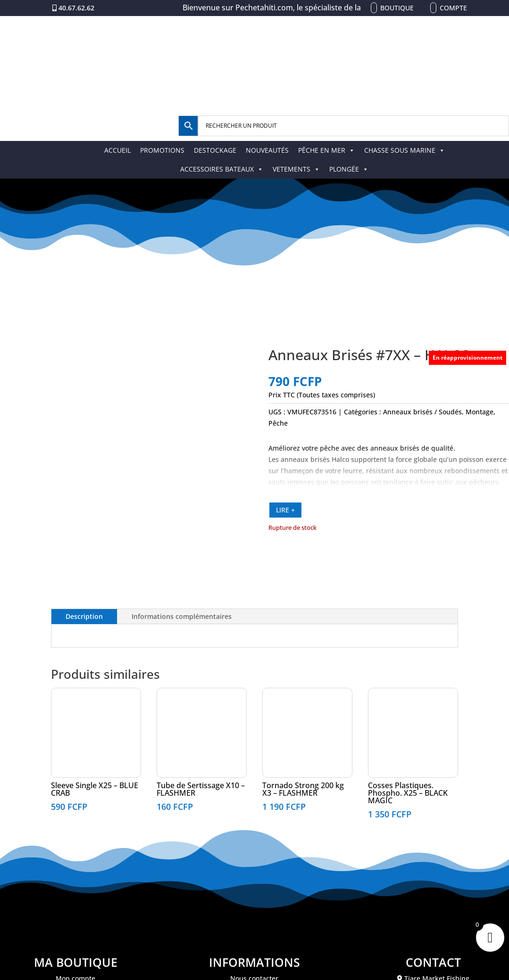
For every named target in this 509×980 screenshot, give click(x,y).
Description (84, 616)
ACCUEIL (117, 150)
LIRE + (285, 510)
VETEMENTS (296, 169)
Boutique (397, 8)
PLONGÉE (349, 169)
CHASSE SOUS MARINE (405, 150)
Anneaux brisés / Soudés (422, 412)
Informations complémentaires (182, 616)
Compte (453, 8)
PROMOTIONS (162, 150)
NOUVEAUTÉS (267, 150)
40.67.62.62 (76, 8)
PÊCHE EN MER (326, 150)
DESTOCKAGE (215, 150)
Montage (480, 412)
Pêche (278, 423)
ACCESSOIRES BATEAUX (222, 169)
